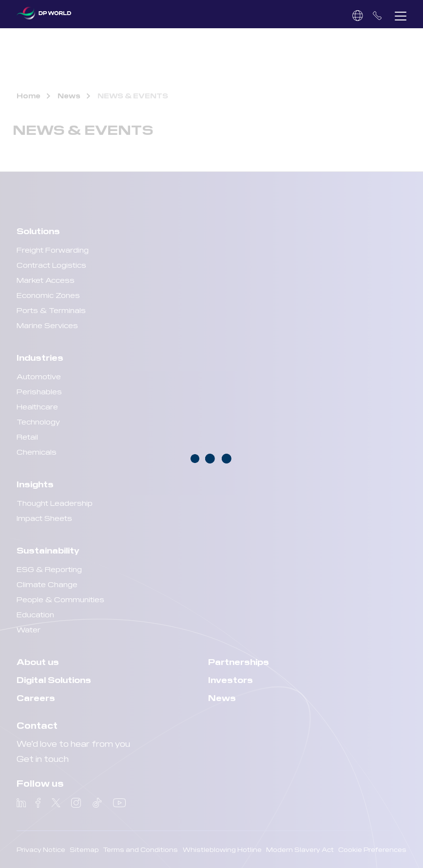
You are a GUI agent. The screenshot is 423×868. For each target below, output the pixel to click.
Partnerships (239, 661)
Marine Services (47, 325)
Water (29, 629)
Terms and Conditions (141, 849)
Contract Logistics (51, 265)
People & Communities (60, 599)
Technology (38, 421)
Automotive (39, 376)
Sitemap (84, 849)
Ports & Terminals (51, 310)
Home (29, 95)
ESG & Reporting (49, 569)
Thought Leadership (55, 503)
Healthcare (37, 406)
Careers (36, 697)
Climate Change (47, 584)
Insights (35, 484)
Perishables (39, 391)
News (69, 95)
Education (35, 614)
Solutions (38, 231)
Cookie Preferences (372, 849)
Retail (27, 436)
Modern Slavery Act (300, 849)
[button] (401, 16)
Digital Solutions (54, 679)
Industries (40, 357)
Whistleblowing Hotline (222, 849)
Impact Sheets (44, 518)
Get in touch (43, 758)
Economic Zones (48, 295)
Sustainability (48, 550)
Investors (231, 679)
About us (38, 661)
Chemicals (37, 452)
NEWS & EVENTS (133, 95)
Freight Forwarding (53, 249)
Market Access (46, 280)
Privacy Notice (41, 849)
